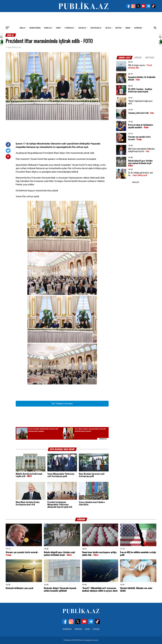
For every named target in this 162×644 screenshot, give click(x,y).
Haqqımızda (67, 629)
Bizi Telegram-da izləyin (62, 404)
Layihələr (138, 28)
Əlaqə (87, 629)
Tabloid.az (82, 28)
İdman (128, 28)
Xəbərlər (78, 629)
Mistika (118, 28)
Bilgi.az (108, 28)
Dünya (58, 28)
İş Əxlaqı (96, 629)
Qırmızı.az (48, 28)
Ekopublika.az (96, 28)
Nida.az (22, 28)
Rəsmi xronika (35, 28)
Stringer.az (69, 28)
